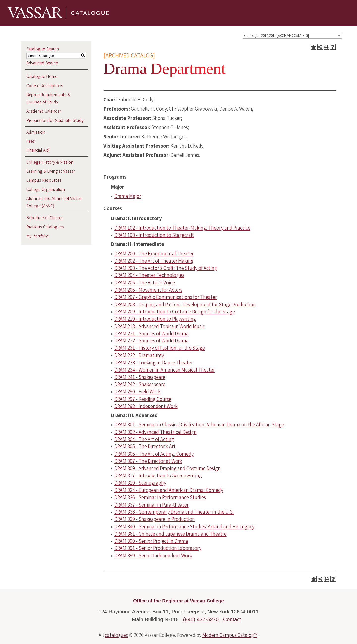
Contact (232, 619)
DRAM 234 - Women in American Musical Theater (165, 370)
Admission (36, 132)
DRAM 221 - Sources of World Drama (151, 334)
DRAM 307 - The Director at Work (148, 461)
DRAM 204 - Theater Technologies (149, 275)
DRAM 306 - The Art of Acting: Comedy (154, 454)
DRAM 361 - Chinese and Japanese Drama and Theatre (170, 534)
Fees (31, 141)
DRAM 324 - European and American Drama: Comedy (169, 490)
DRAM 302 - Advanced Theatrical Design (155, 432)
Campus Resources (44, 180)
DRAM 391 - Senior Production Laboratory (158, 548)
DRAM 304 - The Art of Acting (144, 439)
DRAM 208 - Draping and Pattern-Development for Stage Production (185, 305)
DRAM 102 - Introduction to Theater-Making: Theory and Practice (182, 228)
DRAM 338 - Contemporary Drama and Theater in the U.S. (174, 512)
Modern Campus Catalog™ (230, 635)
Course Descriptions (45, 86)
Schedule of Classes (45, 218)
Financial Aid (38, 150)
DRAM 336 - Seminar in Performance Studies (160, 497)
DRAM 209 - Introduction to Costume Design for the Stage (175, 312)
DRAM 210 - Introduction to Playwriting (155, 319)
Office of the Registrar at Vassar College (178, 601)
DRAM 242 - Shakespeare (140, 384)
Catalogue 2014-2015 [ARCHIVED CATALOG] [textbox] (277, 36)
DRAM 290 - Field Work (137, 392)
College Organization (46, 189)
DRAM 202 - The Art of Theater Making (154, 261)
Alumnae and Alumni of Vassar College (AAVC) (54, 202)
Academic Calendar (44, 111)
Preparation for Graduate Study (55, 120)
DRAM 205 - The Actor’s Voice (145, 283)
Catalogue (90, 13)
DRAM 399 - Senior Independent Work (153, 556)
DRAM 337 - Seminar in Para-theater (151, 505)
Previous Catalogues (45, 227)
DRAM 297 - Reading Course (143, 399)
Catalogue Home (42, 77)
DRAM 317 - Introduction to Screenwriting (158, 475)
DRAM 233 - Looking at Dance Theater (154, 363)
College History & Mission (50, 162)
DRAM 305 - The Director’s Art (145, 446)
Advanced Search (42, 63)
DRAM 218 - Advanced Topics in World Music (160, 326)
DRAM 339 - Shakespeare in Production (155, 519)
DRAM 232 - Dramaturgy (139, 355)
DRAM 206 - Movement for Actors (148, 290)
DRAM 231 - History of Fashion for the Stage (160, 348)
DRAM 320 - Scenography (140, 483)
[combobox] (292, 36)
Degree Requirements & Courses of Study (48, 98)
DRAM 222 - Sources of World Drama (151, 341)
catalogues (116, 635)
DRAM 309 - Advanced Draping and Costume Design (167, 468)
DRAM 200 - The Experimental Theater (154, 254)
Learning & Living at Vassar (51, 171)
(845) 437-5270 (201, 619)
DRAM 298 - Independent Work (146, 406)
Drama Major (128, 196)
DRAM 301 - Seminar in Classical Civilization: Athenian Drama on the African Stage (199, 425)
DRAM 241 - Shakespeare (140, 377)
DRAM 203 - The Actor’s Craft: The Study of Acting (166, 268)
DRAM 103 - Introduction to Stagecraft (154, 235)
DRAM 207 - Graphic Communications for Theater (166, 297)
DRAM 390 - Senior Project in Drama (151, 541)
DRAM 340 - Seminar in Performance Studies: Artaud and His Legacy (184, 527)
